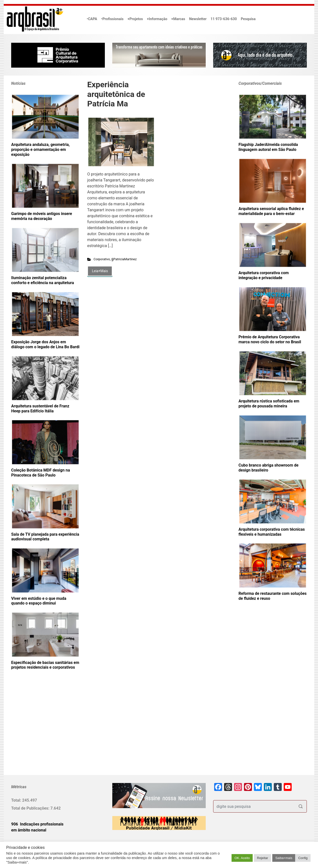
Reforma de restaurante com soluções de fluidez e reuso (273, 596)
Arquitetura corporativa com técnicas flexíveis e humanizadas (272, 532)
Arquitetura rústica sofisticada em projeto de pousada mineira (269, 404)
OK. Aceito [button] (242, 858)
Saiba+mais (284, 858)
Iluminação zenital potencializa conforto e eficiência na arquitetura (42, 280)
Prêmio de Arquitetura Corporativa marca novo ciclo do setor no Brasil (270, 339)
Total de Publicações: (31, 808)
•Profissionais (112, 19)
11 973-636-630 (224, 19)
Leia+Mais (100, 271)
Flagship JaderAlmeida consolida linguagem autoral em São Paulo (268, 147)
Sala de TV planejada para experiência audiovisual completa (45, 537)
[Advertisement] (42, 731)
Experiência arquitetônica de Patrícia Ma (116, 94)
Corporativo (102, 259)
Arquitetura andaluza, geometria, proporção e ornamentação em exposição (40, 150)
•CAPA (92, 19)
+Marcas (178, 19)
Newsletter (198, 19)
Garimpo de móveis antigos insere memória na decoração (42, 216)
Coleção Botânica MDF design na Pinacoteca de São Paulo (40, 473)
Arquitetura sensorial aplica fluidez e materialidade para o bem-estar (271, 211)
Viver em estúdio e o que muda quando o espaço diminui (39, 601)
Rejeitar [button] (262, 858)
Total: (17, 800)
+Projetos (135, 19)
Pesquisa (248, 19)
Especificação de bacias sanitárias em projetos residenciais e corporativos (45, 665)
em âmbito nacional (29, 830)
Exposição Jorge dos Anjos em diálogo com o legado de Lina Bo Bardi (45, 344)
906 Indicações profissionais (37, 824)
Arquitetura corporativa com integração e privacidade (264, 275)
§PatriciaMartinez (124, 259)
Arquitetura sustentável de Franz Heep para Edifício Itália (40, 409)
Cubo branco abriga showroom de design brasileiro (268, 468)
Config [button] (303, 858)
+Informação (157, 19)
